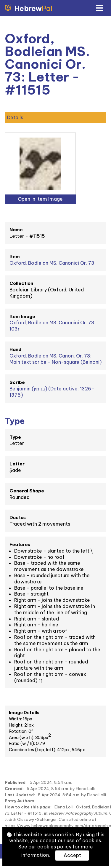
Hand (15, 349)
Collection (21, 283)
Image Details (24, 713)
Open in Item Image (40, 199)
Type (15, 437)
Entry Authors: (20, 801)
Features (20, 544)
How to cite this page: (28, 807)
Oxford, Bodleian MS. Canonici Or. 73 (52, 263)
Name (16, 230)
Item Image (22, 316)
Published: (16, 782)
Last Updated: (20, 795)
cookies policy (54, 847)
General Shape (27, 491)
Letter (17, 464)
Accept (72, 855)
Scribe (17, 382)
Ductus (18, 517)
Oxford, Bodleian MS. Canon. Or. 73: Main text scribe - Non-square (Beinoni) (55, 359)
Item (15, 257)
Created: (14, 789)
